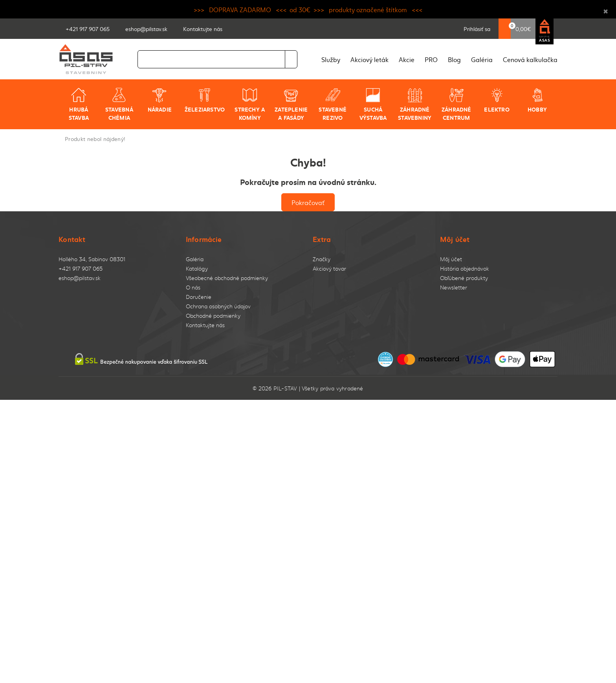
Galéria (482, 59)
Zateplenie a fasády (291, 104)
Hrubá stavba (79, 104)
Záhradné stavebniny (415, 104)
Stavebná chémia (119, 104)
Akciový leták (369, 59)
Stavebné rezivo (333, 104)
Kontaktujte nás (205, 325)
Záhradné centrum (456, 104)
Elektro (497, 100)
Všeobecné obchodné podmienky (227, 278)
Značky (322, 259)
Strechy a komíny (250, 104)
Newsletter (454, 287)
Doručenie (199, 297)
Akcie (407, 59)
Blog (454, 59)
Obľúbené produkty (464, 278)
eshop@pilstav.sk (80, 278)
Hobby (537, 100)
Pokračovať (308, 202)
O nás (193, 287)
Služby (331, 59)
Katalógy (197, 268)
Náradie (160, 100)
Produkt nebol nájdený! (95, 139)
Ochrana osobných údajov (218, 306)
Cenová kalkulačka (530, 59)
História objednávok (465, 268)
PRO (431, 59)
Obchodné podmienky (213, 316)
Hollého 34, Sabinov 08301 (92, 259)
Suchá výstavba (373, 104)
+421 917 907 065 (81, 268)
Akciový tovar (329, 268)
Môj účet (451, 259)
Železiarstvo (205, 100)
